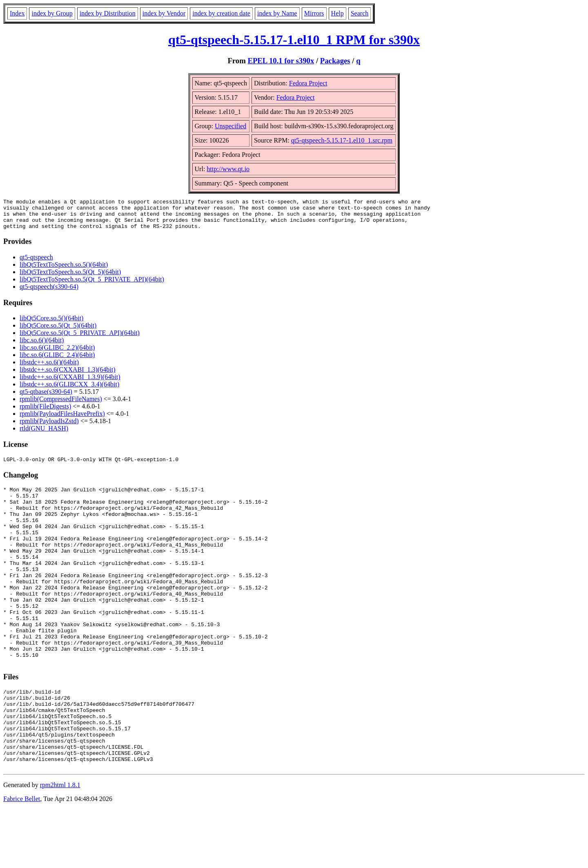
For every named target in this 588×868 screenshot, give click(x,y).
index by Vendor (164, 13)
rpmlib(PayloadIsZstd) (49, 427)
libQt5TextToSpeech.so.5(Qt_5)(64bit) (70, 278)
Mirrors (314, 13)
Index (17, 13)
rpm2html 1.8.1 (60, 844)
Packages (335, 61)
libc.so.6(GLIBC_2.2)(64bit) (57, 354)
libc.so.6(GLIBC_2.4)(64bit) (57, 361)
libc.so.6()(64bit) (42, 346)
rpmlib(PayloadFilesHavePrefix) (62, 420)
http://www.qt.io (228, 169)
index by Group (52, 13)
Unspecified (231, 126)
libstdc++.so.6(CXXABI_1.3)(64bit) (67, 376)
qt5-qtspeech (36, 263)
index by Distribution (108, 13)
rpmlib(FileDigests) (45, 412)
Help (337, 13)
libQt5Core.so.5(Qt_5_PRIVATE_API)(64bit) (80, 339)
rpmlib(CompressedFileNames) (61, 405)
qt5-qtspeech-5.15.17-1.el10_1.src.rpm (342, 140)
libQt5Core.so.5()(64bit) (51, 324)
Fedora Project (308, 83)
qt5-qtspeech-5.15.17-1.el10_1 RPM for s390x (294, 40)
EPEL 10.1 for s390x (281, 61)
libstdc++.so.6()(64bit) (49, 368)
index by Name (277, 13)
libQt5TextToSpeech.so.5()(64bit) (64, 271)
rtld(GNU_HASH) (44, 434)
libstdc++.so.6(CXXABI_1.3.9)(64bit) (70, 383)
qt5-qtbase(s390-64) (46, 398)
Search (360, 13)
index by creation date (221, 13)
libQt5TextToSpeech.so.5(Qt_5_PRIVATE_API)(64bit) (92, 285)
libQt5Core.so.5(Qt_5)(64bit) (58, 331)
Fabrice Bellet (22, 858)
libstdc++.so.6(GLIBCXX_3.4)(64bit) (69, 390)
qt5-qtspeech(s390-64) (49, 293)
